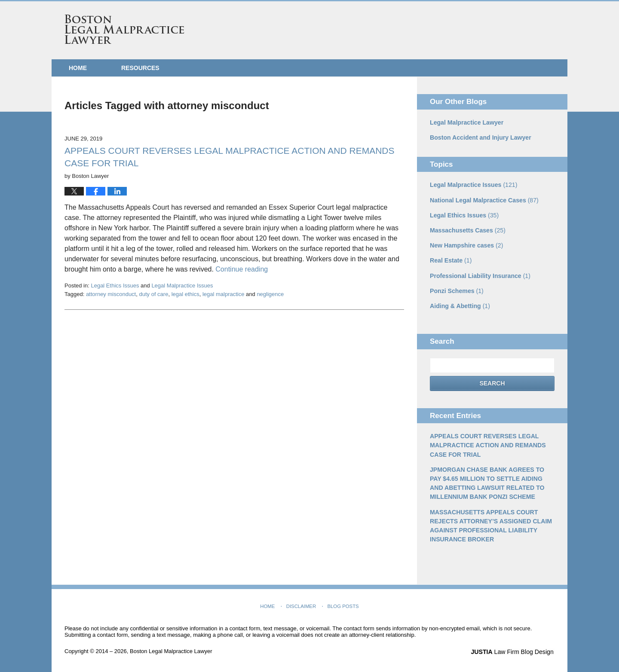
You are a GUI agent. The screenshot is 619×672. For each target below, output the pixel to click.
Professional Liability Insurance (480, 275)
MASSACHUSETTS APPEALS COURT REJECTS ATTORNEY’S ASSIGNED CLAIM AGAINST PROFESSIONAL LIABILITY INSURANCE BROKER (490, 524)
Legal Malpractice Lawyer (466, 122)
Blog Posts (343, 604)
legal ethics (185, 294)
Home (78, 68)
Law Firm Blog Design (513, 650)
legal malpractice (224, 294)
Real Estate (451, 260)
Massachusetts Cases (467, 230)
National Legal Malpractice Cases (484, 200)
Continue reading (242, 269)
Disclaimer (301, 604)
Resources (140, 68)
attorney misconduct (111, 294)
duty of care (153, 294)
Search (492, 382)
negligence (270, 294)
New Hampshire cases (466, 245)
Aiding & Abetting (460, 305)
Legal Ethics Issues (115, 286)
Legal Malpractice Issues (182, 286)
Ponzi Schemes (457, 290)
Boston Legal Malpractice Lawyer (124, 29)
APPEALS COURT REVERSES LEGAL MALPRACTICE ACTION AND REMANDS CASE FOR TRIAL (487, 444)
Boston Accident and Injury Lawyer (480, 137)
